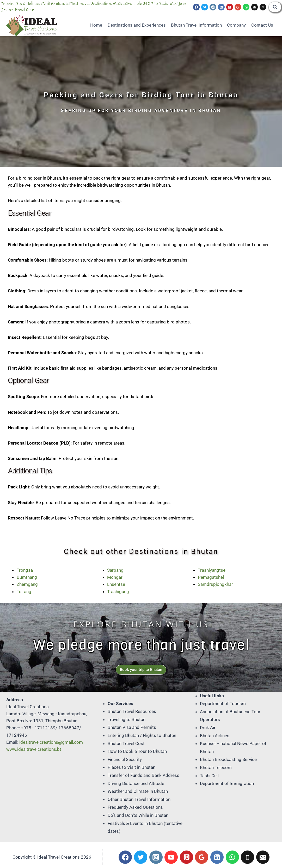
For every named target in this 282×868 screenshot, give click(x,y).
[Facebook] (197, 7)
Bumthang (27, 577)
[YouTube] (171, 857)
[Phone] (263, 7)
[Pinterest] (230, 7)
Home (96, 25)
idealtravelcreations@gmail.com (51, 742)
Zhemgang (27, 584)
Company (236, 25)
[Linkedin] (221, 7)
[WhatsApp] (246, 7)
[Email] (255, 7)
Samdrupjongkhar (215, 584)
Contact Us (262, 25)
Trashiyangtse (212, 570)
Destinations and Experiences (137, 25)
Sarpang (115, 570)
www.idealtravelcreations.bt (34, 749)
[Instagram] (213, 7)
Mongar (115, 577)
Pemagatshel (211, 577)
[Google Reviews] (238, 7)
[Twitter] (205, 7)
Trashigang (118, 592)
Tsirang (24, 592)
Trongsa (25, 570)
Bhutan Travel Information (196, 25)
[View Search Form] (275, 7)
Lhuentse (116, 584)
